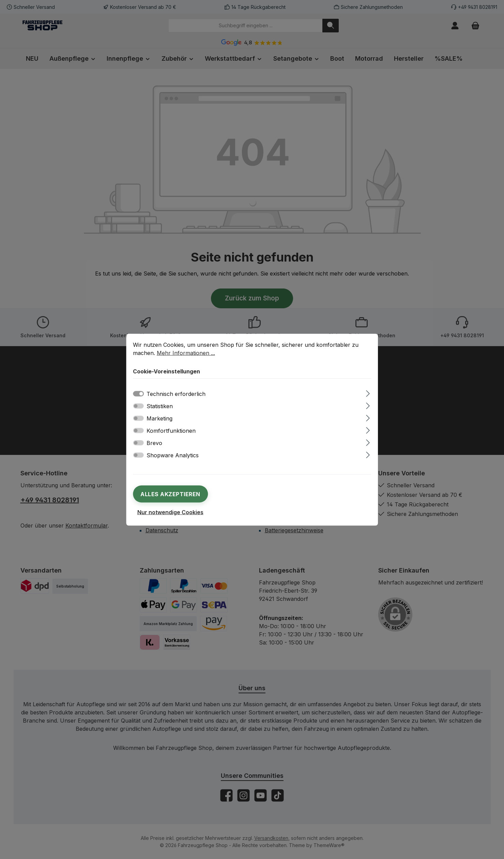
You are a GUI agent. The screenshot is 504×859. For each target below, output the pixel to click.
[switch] (138, 406)
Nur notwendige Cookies (170, 512)
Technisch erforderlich (176, 394)
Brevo (154, 443)
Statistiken (160, 406)
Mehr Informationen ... (186, 353)
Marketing (159, 418)
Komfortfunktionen (171, 430)
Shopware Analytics (173, 455)
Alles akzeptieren (170, 494)
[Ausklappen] (368, 392)
